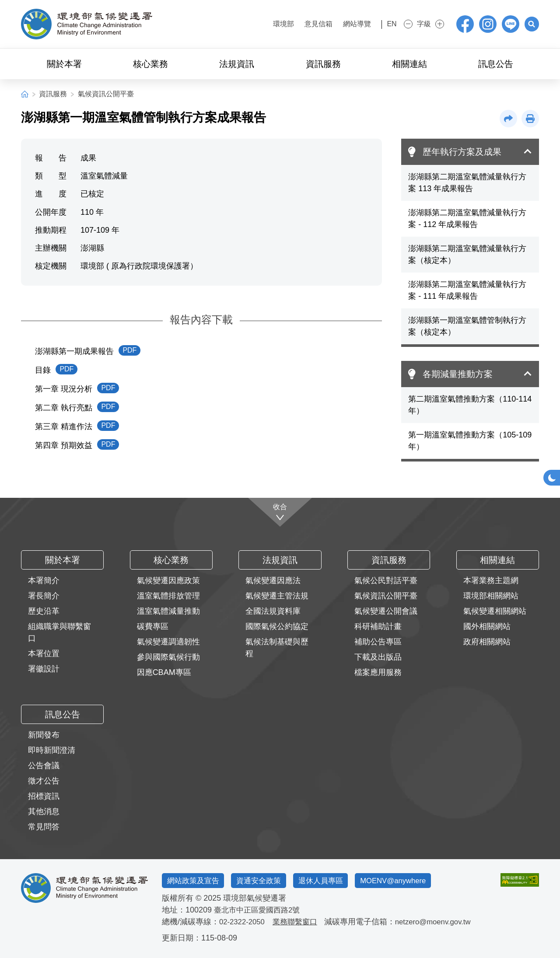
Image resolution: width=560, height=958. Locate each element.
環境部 (270, 24)
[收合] (280, 511)
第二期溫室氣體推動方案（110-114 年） (470, 405)
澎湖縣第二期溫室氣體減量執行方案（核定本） (467, 254)
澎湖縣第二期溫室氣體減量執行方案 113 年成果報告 (467, 183)
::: (246, 23)
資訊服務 (53, 94)
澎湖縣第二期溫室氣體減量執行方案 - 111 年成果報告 (467, 290)
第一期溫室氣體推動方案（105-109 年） (470, 441)
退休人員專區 (337, 880)
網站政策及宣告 (196, 880)
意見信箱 (305, 24)
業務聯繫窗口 (300, 922)
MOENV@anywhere (417, 880)
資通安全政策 (269, 880)
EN (384, 24)
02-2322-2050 (244, 922)
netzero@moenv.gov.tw (442, 922)
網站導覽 (344, 24)
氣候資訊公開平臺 (106, 94)
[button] (530, 24)
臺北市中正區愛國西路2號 (259, 910)
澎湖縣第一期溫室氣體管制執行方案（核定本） (467, 326)
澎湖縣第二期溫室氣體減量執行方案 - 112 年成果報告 (467, 219)
